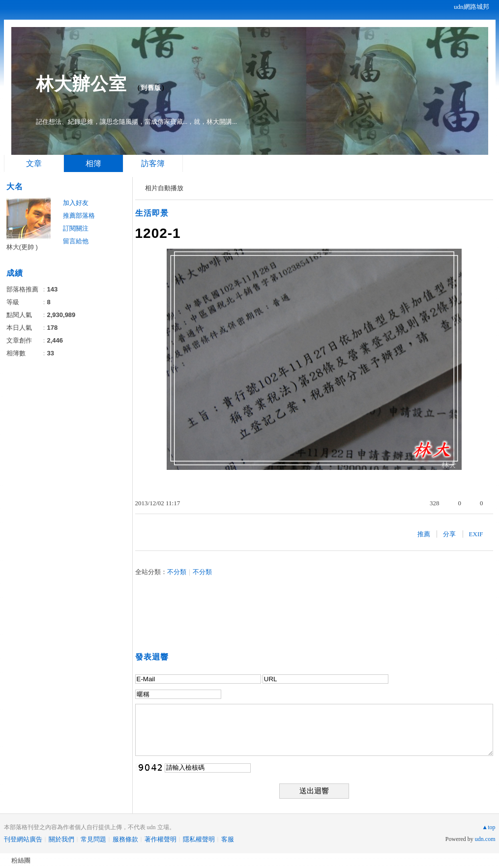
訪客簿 (153, 163)
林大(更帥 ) (22, 247)
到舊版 (151, 88)
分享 (449, 534)
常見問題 (93, 839)
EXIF (476, 534)
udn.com (485, 839)
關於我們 (61, 839)
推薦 (424, 534)
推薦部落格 (79, 216)
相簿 (93, 163)
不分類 (177, 572)
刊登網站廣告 (23, 839)
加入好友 (76, 203)
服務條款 (125, 839)
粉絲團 (21, 860)
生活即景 (152, 213)
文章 (34, 163)
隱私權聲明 (199, 839)
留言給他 (76, 241)
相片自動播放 (164, 188)
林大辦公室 (81, 84)
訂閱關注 (76, 228)
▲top (488, 827)
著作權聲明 (161, 839)
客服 (228, 839)
